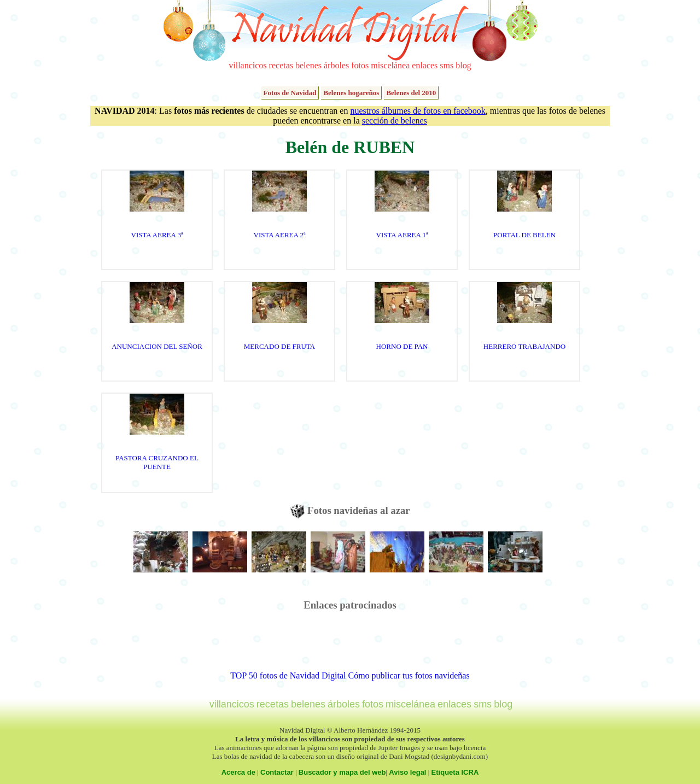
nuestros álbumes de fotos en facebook (418, 111)
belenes (308, 65)
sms (447, 65)
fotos (360, 65)
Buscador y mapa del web (342, 772)
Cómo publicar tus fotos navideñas (409, 675)
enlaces (425, 65)
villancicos (247, 65)
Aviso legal (407, 772)
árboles (336, 65)
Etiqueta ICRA (455, 772)
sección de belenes (395, 121)
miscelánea (390, 65)
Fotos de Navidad (290, 93)
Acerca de (238, 772)
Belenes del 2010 (411, 93)
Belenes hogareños (351, 93)
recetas (281, 65)
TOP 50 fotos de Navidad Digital (288, 675)
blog (463, 65)
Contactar (277, 772)
